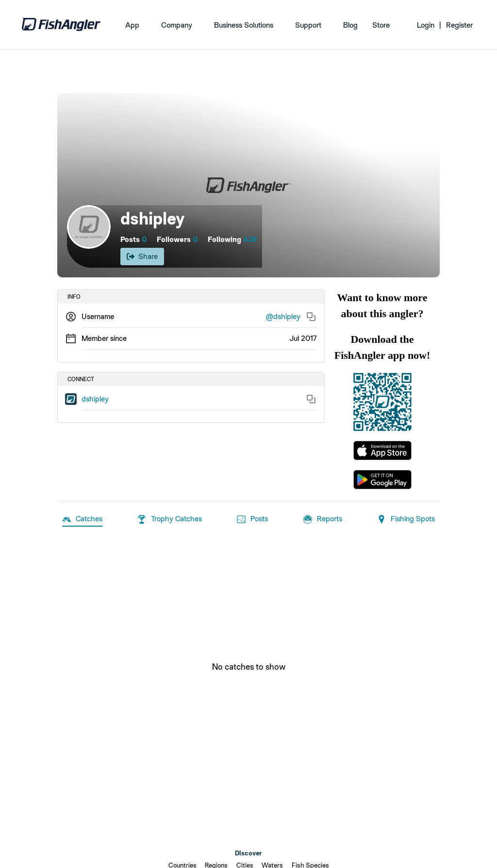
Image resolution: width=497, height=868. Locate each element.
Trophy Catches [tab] (170, 519)
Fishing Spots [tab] (406, 519)
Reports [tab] (323, 519)
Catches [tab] (82, 519)
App (132, 25)
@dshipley (283, 316)
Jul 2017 (303, 338)
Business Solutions (244, 25)
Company (177, 25)
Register (459, 25)
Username (98, 316)
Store (381, 25)
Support (308, 25)
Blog (350, 25)
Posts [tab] (252, 519)
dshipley (95, 399)
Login (426, 25)
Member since (104, 338)
